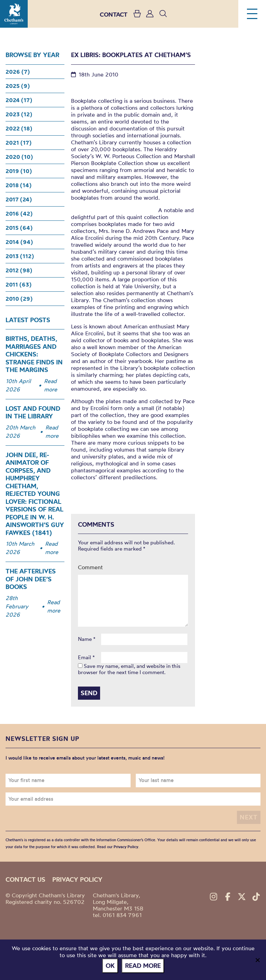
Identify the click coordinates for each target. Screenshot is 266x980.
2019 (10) (19, 171)
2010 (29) (19, 299)
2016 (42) (19, 214)
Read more (51, 385)
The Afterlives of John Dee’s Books (31, 579)
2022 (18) (19, 128)
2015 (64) (19, 228)
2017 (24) (19, 199)
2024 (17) (19, 100)
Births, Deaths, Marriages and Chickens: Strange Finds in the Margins (34, 354)
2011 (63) (19, 284)
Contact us (25, 879)
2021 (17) (19, 143)
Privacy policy (77, 879)
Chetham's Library (14, 14)
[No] (257, 960)
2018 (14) (19, 185)
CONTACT (114, 14)
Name (87, 639)
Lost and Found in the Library (33, 412)
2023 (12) (19, 114)
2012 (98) (19, 270)
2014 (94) (19, 242)
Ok (110, 966)
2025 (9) (18, 86)
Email (86, 657)
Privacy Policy (126, 847)
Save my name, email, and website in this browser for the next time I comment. (129, 669)
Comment (90, 567)
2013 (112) (20, 256)
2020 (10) (19, 157)
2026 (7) (18, 72)
